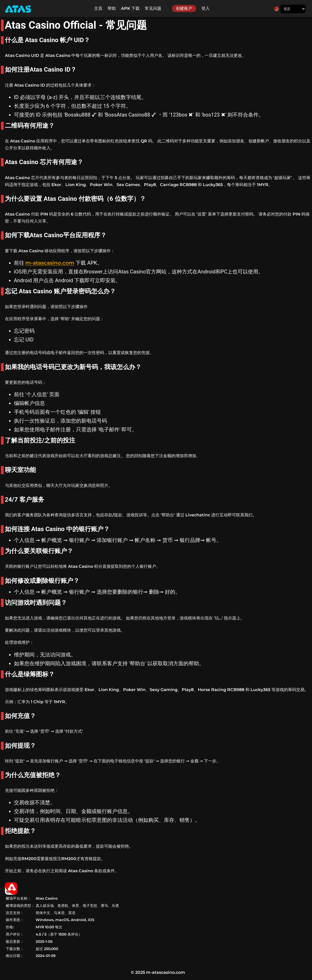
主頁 (98, 8)
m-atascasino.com (50, 263)
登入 (206, 8)
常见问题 (153, 8)
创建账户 (184, 8)
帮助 (112, 8)
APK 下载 (130, 8)
